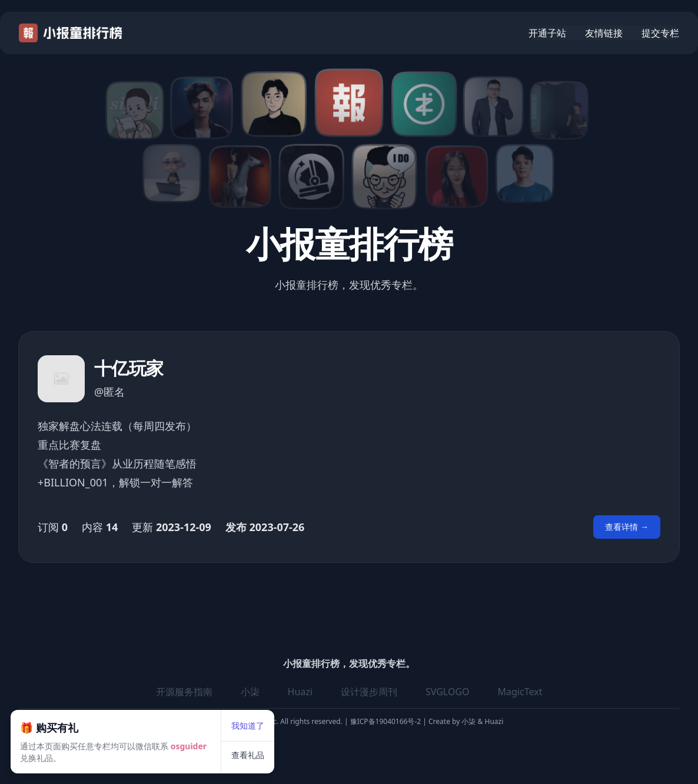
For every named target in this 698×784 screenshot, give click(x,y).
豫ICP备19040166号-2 (386, 721)
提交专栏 (660, 33)
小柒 (469, 721)
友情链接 (604, 33)
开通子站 (547, 33)
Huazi (493, 721)
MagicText (520, 692)
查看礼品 (284, 719)
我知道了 (284, 689)
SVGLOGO (448, 692)
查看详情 (627, 527)
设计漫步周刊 (369, 692)
